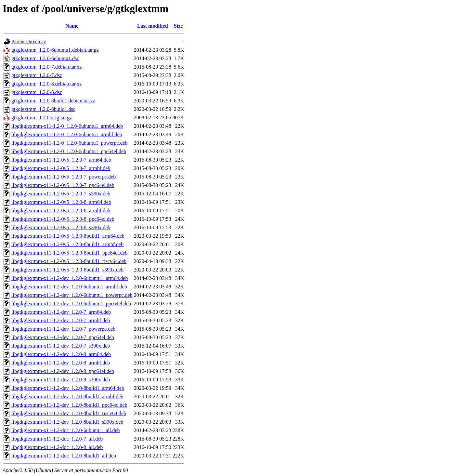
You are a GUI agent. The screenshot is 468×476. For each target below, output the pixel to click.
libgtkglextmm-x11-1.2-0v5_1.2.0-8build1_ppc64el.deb (70, 253)
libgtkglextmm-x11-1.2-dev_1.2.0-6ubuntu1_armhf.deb (69, 287)
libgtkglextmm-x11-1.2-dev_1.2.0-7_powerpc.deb (63, 329)
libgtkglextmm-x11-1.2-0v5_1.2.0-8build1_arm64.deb (68, 236)
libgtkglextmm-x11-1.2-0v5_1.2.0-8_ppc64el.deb (63, 219)
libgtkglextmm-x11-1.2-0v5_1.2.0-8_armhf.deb (61, 211)
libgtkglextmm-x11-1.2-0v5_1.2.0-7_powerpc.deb (64, 177)
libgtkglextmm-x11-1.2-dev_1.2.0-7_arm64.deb (61, 312)
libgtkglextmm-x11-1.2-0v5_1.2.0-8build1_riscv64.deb (69, 261)
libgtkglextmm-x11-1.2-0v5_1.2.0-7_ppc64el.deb (63, 185)
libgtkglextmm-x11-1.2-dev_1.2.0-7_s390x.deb (61, 346)
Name (72, 26)
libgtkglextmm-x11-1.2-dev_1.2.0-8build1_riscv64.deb (69, 413)
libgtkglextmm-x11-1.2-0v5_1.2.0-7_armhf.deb (61, 168)
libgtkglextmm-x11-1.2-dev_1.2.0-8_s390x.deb (61, 380)
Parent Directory (29, 41)
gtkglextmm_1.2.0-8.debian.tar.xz (46, 84)
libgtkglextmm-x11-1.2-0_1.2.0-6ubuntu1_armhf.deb (67, 134)
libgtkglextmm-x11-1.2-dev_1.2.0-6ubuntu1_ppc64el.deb (71, 304)
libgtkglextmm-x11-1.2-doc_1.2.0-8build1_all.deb (64, 456)
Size (178, 26)
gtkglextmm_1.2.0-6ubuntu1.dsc (45, 58)
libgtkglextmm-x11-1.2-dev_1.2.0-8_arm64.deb (61, 354)
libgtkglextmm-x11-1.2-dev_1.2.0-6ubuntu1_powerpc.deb (72, 295)
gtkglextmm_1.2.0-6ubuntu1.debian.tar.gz (55, 50)
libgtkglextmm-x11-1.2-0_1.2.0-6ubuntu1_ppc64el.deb (69, 151)
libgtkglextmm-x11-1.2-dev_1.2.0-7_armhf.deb (61, 320)
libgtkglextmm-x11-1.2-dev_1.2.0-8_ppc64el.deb (63, 371)
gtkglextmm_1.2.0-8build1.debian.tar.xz (53, 101)
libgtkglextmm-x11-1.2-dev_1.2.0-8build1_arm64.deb (68, 388)
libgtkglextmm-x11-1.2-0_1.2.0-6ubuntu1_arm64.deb (67, 126)
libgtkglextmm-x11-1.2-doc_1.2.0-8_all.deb (57, 447)
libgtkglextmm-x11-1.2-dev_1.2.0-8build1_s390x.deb (67, 422)
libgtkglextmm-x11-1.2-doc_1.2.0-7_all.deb (57, 439)
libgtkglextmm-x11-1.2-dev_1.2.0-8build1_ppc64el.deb (69, 405)
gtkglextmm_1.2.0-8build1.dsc (43, 109)
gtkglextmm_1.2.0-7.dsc (37, 75)
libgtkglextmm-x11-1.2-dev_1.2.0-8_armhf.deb (61, 363)
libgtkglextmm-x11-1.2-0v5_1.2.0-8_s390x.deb (61, 227)
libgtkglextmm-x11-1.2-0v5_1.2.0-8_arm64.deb (61, 202)
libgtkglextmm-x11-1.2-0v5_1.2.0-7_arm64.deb (61, 160)
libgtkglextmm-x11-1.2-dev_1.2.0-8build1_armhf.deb (67, 397)
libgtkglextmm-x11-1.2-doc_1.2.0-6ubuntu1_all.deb (66, 430)
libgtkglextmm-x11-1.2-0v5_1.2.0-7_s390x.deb (61, 194)
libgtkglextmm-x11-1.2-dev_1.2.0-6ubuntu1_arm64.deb (70, 278)
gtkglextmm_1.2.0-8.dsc (37, 92)
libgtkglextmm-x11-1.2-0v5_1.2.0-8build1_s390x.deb (67, 270)
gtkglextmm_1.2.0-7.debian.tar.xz (46, 67)
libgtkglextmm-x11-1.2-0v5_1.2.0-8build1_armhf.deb (67, 244)
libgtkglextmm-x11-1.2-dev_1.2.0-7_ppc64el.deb (63, 337)
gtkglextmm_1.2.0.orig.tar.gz (42, 118)
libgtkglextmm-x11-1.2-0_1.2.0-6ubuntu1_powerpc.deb (70, 143)
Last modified (153, 26)
